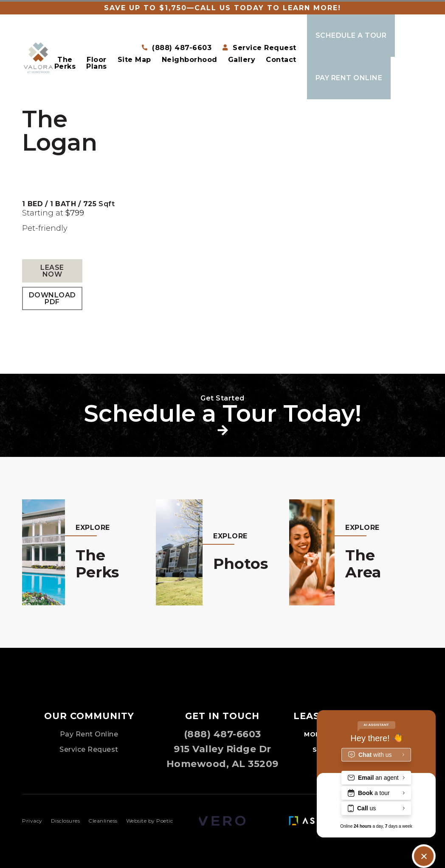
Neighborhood (190, 60)
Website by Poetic (150, 821)
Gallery (242, 60)
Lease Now (52, 271)
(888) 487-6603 (222, 734)
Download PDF (52, 298)
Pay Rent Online (89, 734)
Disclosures (66, 821)
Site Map (134, 60)
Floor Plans (97, 63)
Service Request (89, 749)
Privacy (32, 821)
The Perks (65, 63)
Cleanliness (103, 821)
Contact (281, 60)
